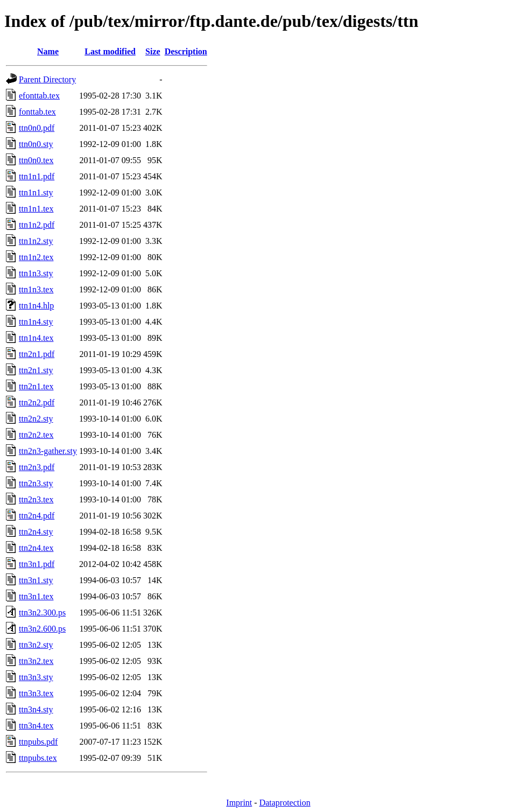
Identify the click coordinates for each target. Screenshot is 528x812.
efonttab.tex (39, 96)
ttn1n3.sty (36, 273)
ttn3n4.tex (36, 726)
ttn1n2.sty (36, 241)
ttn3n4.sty (36, 709)
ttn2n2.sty (36, 419)
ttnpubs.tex (38, 758)
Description (186, 51)
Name (48, 51)
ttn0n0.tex (36, 160)
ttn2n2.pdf (37, 402)
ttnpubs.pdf (38, 742)
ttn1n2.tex (36, 257)
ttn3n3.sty (36, 677)
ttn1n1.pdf (37, 176)
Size (153, 51)
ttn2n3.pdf (37, 467)
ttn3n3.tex (36, 693)
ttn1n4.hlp (36, 306)
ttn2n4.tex (36, 548)
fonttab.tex (37, 112)
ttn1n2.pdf (37, 225)
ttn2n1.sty (36, 370)
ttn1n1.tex (36, 209)
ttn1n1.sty (36, 192)
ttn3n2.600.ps (42, 629)
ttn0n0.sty (36, 144)
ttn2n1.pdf (37, 354)
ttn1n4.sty (36, 322)
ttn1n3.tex (36, 289)
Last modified (110, 51)
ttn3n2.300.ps (42, 612)
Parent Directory (47, 79)
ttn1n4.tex (36, 338)
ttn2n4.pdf (37, 516)
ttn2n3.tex (36, 499)
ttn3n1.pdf (37, 564)
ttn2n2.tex (36, 435)
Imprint (239, 803)
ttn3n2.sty (36, 645)
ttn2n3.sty (36, 483)
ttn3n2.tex (36, 661)
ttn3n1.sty (36, 580)
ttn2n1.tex (36, 386)
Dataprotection (285, 803)
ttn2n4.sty (36, 532)
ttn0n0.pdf (37, 128)
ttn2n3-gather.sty (48, 451)
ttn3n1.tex (36, 596)
